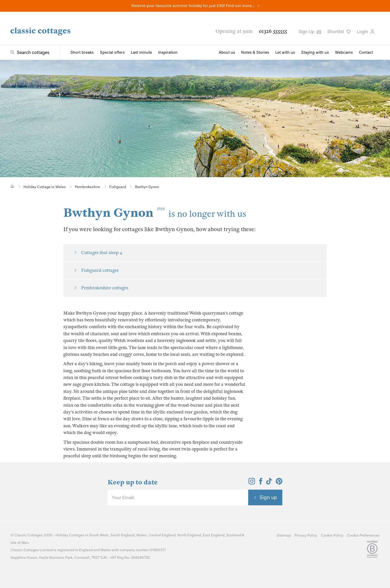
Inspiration (168, 52)
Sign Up (310, 32)
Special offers (112, 52)
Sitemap (284, 535)
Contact (366, 52)
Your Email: (123, 497)
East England (214, 535)
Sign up (268, 497)
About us (227, 52)
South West (99, 535)
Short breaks (82, 52)
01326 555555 (273, 31)
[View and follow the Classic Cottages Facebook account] (261, 483)
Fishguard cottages (100, 270)
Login (366, 32)
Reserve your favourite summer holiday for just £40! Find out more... (193, 6)
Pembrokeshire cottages (105, 288)
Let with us (285, 52)
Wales (142, 535)
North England (189, 535)
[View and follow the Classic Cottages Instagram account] (252, 483)
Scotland (234, 535)
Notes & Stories (255, 52)
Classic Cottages (29, 535)
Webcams (344, 52)
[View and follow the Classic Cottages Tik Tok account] (269, 483)
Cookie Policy (332, 535)
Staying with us (315, 52)
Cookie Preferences (363, 535)
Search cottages (33, 52)
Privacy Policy (306, 535)
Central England (162, 535)
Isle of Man (20, 543)
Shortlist (339, 32)
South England (122, 535)
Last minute (141, 52)
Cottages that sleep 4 (102, 253)
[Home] (12, 186)
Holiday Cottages (70, 535)
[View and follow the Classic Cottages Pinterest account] (279, 483)
